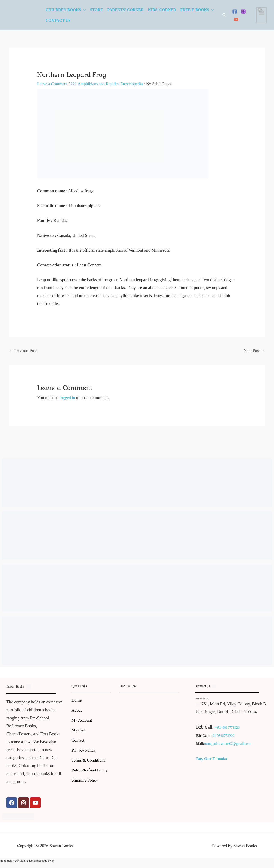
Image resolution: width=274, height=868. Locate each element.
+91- (219, 728)
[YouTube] (236, 19)
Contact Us (58, 21)
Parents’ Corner (125, 10)
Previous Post (23, 351)
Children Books (63, 10)
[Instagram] (243, 12)
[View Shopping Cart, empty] (261, 15)
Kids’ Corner (162, 10)
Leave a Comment (53, 84)
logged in (68, 398)
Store (97, 10)
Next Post (254, 351)
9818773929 (231, 728)
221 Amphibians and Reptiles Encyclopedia (109, 84)
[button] (225, 15)
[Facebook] (235, 12)
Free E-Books (195, 10)
